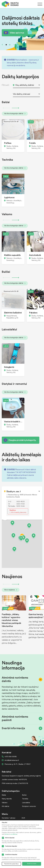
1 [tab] (6, 45)
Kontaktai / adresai (8, 818)
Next (17, 45)
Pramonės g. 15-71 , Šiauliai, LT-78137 (17, 764)
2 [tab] (10, 45)
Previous (2, 45)
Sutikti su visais (32, 864)
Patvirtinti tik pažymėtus (11, 864)
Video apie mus (17, 33)
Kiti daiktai (5, 806)
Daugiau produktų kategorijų (22, 440)
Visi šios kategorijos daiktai (15, 113)
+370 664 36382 (11, 756)
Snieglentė (9, 367)
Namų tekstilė (7, 799)
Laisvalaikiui (26, 802)
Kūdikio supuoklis (12, 255)
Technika (25, 799)
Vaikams (5, 802)
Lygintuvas (9, 197)
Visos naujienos (11, 590)
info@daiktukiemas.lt (12, 760)
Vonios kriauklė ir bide (13, 421)
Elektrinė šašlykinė (13, 312)
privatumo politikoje (11, 834)
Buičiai (24, 795)
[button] (21, 539)
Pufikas (8, 143)
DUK (23, 818)
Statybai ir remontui (29, 806)
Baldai (4, 795)
